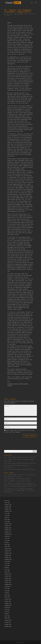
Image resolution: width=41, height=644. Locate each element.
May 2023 (7, 568)
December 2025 (8, 505)
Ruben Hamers (10, 14)
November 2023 (8, 555)
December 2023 (8, 553)
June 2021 (7, 612)
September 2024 (8, 534)
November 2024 (8, 530)
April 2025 (7, 519)
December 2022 (8, 578)
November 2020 (8, 626)
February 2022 (8, 599)
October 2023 (8, 557)
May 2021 (7, 614)
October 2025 (8, 509)
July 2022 (7, 589)
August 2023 (8, 561)
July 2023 (7, 563)
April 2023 (7, 570)
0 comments (8, 15)
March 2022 (7, 597)
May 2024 (7, 543)
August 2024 (8, 536)
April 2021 (7, 616)
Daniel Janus (8, 481)
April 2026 (7, 503)
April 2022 (7, 595)
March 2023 (7, 572)
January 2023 (8, 576)
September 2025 (8, 511)
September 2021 (8, 605)
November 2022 (8, 580)
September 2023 (8, 559)
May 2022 (7, 593)
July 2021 (7, 610)
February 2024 (8, 549)
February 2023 (8, 574)
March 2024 (7, 547)
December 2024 (8, 528)
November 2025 (8, 507)
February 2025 (8, 524)
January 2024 (8, 551)
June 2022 (7, 591)
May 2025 (7, 517)
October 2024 (8, 532)
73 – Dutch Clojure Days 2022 (22, 479)
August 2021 (8, 608)
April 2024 (7, 545)
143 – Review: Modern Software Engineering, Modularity (20, 457)
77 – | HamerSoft (9, 475)
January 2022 (8, 601)
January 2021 (8, 622)
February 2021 (8, 620)
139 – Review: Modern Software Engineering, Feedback (19, 469)
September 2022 (8, 584)
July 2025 (7, 513)
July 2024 (7, 538)
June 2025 (7, 515)
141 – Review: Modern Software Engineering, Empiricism (20, 463)
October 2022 (8, 582)
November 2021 (8, 603)
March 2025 (7, 522)
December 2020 (8, 624)
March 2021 (7, 618)
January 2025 (8, 526)
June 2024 (7, 540)
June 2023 (7, 566)
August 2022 (8, 587)
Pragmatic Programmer (30, 14)
